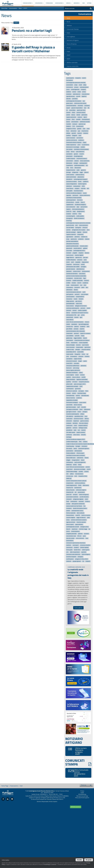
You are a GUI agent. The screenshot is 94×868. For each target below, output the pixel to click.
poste (85, 361)
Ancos (69, 48)
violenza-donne (80, 175)
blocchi (68, 529)
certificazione (70, 559)
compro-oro (70, 327)
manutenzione (79, 474)
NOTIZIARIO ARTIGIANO (74, 741)
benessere (69, 163)
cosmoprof (76, 545)
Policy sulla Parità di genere (82, 798)
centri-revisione (71, 138)
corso (68, 90)
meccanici (77, 287)
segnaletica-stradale (72, 400)
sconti (89, 469)
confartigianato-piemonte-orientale (76, 83)
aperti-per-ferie (81, 110)
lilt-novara (69, 449)
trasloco (87, 356)
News (20, 8)
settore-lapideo (84, 547)
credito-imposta (71, 159)
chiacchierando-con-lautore (82, 340)
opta (88, 518)
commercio (69, 547)
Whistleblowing (82, 794)
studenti (76, 547)
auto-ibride (69, 405)
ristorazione (70, 287)
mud (88, 129)
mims (83, 354)
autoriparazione (84, 87)
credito (68, 283)
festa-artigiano (86, 554)
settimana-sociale (85, 122)
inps (87, 538)
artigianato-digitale (78, 499)
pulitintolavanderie (79, 165)
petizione (77, 237)
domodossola (85, 396)
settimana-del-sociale (80, 103)
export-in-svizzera (85, 333)
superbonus (70, 165)
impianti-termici (71, 170)
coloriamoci (80, 458)
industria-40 (70, 492)
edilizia (68, 133)
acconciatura (70, 541)
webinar (69, 92)
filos (80, 442)
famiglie (78, 446)
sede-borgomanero (72, 485)
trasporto (78, 78)
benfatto (75, 423)
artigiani (77, 188)
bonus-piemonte (85, 161)
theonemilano (70, 515)
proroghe (83, 267)
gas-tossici (79, 301)
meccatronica (85, 94)
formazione (69, 80)
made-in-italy (70, 350)
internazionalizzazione (78, 209)
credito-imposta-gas (72, 442)
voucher (80, 133)
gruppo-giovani (77, 561)
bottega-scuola (83, 428)
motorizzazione (75, 531)
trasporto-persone (84, 382)
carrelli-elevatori (84, 497)
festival (85, 232)
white (83, 315)
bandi (75, 449)
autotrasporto (70, 78)
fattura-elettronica (85, 195)
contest (82, 375)
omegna (85, 412)
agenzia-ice (79, 258)
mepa (83, 336)
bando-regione (82, 184)
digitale (79, 232)
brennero (80, 200)
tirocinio (86, 280)
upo (79, 131)
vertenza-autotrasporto (73, 308)
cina (86, 416)
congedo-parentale (71, 534)
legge (81, 172)
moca (68, 520)
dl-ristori (75, 382)
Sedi (84, 3)
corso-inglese (70, 375)
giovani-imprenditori (77, 108)
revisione (87, 106)
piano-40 (69, 495)
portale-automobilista (72, 241)
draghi (80, 361)
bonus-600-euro (71, 458)
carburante (69, 426)
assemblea (72, 110)
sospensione (70, 483)
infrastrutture (70, 202)
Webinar (69, 25)
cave (85, 260)
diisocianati (78, 168)
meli (76, 476)
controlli (77, 336)
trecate (74, 283)
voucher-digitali (79, 255)
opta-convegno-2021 (80, 384)
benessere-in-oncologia (73, 147)
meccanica (69, 299)
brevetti (83, 435)
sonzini (16, 23)
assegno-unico (84, 527)
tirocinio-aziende (81, 522)
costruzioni (69, 419)
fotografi (75, 136)
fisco (68, 131)
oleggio (68, 460)
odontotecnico (80, 269)
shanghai (80, 557)
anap (76, 85)
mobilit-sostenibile (78, 280)
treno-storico (70, 306)
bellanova (69, 465)
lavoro (68, 122)
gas (81, 317)
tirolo (80, 485)
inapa (84, 142)
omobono (69, 508)
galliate (85, 248)
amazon (75, 495)
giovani (76, 154)
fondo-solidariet (71, 453)
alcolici (68, 511)
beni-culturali (80, 513)
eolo (75, 430)
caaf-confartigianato (80, 462)
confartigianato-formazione (74, 101)
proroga (69, 172)
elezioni (77, 161)
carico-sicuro (70, 255)
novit (75, 426)
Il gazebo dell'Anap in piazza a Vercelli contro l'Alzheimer (33, 49)
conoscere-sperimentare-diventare (76, 543)
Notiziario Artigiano (73, 40)
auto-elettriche (80, 152)
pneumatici (69, 156)
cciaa (68, 239)
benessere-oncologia (80, 469)
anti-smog (76, 368)
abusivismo (81, 177)
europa (68, 504)
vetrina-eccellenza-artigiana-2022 (76, 439)
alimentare (69, 290)
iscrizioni (86, 534)
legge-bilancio (70, 258)
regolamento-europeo (72, 386)
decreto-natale (70, 538)
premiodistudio (70, 304)
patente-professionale (72, 246)
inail (80, 136)
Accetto (79, 860)
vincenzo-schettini (85, 545)
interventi (69, 421)
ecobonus (81, 140)
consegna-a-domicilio (72, 409)
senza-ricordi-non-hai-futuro (74, 506)
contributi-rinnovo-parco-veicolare (76, 455)
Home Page (4, 8)
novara (68, 119)
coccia (85, 193)
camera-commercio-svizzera (79, 520)
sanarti (68, 112)
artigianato (75, 172)
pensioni (76, 333)
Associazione (59, 3)
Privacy (82, 791)
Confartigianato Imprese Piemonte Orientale (8, 3)
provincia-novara (78, 419)
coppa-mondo (78, 359)
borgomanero (81, 211)
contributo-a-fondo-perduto (74, 198)
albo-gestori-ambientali (78, 504)
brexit (80, 182)
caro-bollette (70, 336)
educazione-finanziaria (72, 244)
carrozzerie (69, 154)
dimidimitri (69, 179)
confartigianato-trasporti (80, 179)
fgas (85, 278)
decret (85, 338)
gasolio (79, 129)
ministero (84, 446)
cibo (85, 285)
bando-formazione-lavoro (80, 508)
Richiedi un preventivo (76, 807)
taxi (85, 108)
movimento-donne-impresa (74, 142)
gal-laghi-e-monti (71, 412)
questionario (78, 488)
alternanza (86, 485)
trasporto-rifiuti (83, 476)
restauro (75, 124)
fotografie (77, 354)
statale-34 (84, 237)
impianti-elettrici (83, 426)
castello (78, 119)
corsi (79, 145)
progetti (75, 253)
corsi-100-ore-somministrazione (75, 467)
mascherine (85, 131)
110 (73, 126)
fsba (80, 214)
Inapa (68, 51)
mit (67, 474)
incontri (82, 154)
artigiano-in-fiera (71, 129)
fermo (73, 152)
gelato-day (69, 338)
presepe (76, 329)
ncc (79, 430)
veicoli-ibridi (70, 317)
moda (79, 92)
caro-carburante (71, 207)
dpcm (85, 117)
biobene (69, 126)
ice (87, 165)
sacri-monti (85, 345)
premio (88, 467)
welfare (69, 136)
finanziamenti (86, 119)
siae (84, 129)
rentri (68, 262)
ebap (85, 85)
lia (89, 529)
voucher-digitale (71, 518)
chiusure (81, 356)
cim (67, 552)
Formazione (49, 3)
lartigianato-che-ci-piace (79, 230)
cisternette (69, 333)
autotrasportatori (71, 200)
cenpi (68, 152)
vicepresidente (80, 297)
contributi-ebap (82, 393)
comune (75, 428)
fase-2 (83, 202)
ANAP (68, 55)
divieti (75, 465)
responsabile (79, 347)
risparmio (69, 264)
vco (81, 285)
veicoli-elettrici (78, 248)
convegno (81, 391)
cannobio (76, 363)
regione (68, 209)
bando (78, 115)
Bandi (68, 22)
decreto (68, 99)
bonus (73, 115)
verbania (69, 423)
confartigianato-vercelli (73, 527)
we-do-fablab (70, 228)
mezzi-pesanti (75, 285)
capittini (69, 377)
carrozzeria (69, 359)
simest (74, 310)
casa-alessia (70, 320)
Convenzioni (39, 3)
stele (68, 285)
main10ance (70, 188)
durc (88, 230)
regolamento (70, 205)
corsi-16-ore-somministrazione (75, 322)
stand (88, 308)
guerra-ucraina (84, 421)
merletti (69, 124)
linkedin (81, 299)
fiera (73, 119)
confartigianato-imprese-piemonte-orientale (78, 223)
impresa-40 (70, 488)
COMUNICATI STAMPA (78, 762)
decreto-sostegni (71, 232)
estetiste (69, 94)
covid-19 (69, 211)
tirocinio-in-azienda (72, 391)
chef (81, 386)
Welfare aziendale (72, 62)
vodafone (86, 182)
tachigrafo (78, 228)
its (83, 561)
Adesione (77, 3)
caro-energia (84, 294)
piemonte (83, 366)
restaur (85, 442)
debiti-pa (69, 478)
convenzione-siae (71, 536)
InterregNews (71, 37)
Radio (68, 33)
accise (74, 92)
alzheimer (69, 186)
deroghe (78, 350)
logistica (84, 96)
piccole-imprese (71, 269)
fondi (68, 343)
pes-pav (86, 258)
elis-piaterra (70, 416)
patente (80, 534)
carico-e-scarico (86, 515)
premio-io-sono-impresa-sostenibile (76, 276)
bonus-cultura (76, 377)
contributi (75, 99)
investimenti (80, 126)
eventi (84, 78)
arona (68, 531)
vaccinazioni (70, 340)
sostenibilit (80, 352)
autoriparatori (83, 163)
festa (80, 465)
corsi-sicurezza (70, 347)
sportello (84, 552)
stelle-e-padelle (82, 310)
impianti (88, 561)
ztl (76, 492)
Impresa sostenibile (73, 66)
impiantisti (80, 234)
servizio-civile (78, 278)
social (77, 375)
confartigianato (75, 90)
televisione (87, 409)
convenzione (75, 122)
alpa (78, 207)
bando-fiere (77, 550)
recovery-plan (84, 246)
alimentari (73, 131)
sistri (86, 499)
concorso (80, 260)
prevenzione (81, 492)
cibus (81, 409)
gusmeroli (78, 389)
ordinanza (69, 435)
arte (68, 356)
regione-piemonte (71, 117)
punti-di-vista (70, 225)
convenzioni (70, 161)
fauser (87, 458)
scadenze (79, 398)
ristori (79, 412)
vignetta (69, 195)
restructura (76, 264)
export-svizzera (81, 432)
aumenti (77, 294)
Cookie (82, 793)
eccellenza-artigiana (80, 205)
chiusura (85, 228)
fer (84, 506)
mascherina (74, 343)
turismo (78, 345)
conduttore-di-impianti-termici (80, 313)
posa (84, 536)
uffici (83, 186)
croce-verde (83, 402)
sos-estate (69, 149)
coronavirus (70, 87)
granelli (74, 133)
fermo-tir (69, 368)
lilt (88, 108)
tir (67, 110)
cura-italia (69, 251)
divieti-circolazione (79, 218)
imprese (86, 133)
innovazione (74, 356)
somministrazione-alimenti (74, 292)
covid (80, 85)
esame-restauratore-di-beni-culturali (76, 481)
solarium (69, 561)
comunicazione (70, 297)
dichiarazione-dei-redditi (73, 267)
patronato (84, 115)
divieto (76, 290)
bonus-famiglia (70, 345)
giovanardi (69, 248)
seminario (75, 195)
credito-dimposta (71, 260)
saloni (81, 373)
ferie (72, 168)
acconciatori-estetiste (72, 497)
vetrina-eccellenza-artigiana (74, 193)
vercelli (78, 96)
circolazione (70, 278)
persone (83, 308)
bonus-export (70, 525)
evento (76, 317)
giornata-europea (71, 407)
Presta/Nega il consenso (50, 864)
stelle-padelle (80, 216)
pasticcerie (74, 239)
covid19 (78, 515)
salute (68, 324)
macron (69, 393)
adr (88, 188)
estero (74, 393)
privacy (76, 87)
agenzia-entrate (71, 522)
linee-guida (69, 550)
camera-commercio (72, 140)
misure (87, 322)
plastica (76, 327)
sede (78, 170)
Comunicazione (28, 3)
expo (74, 211)
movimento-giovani (84, 449)
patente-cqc (82, 124)
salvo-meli (79, 304)
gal (79, 315)
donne (68, 313)
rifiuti (73, 112)
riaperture (76, 421)
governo (83, 170)
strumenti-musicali (72, 361)
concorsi (69, 310)
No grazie (89, 860)
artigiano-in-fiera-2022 (82, 559)
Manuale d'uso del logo (82, 796)
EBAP (68, 59)
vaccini (79, 283)
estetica (75, 214)
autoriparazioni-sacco (77, 511)
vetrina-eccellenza (80, 483)
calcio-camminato (71, 177)
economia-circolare (72, 182)
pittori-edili (69, 384)
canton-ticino (77, 271)
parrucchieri (84, 207)
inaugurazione (76, 460)
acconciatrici (70, 451)
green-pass (70, 103)
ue (87, 354)
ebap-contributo (71, 379)
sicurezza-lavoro (78, 191)
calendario (74, 324)
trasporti (83, 90)
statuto (87, 239)
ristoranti (69, 499)
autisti (68, 115)
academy (83, 327)
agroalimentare (71, 96)
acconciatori (70, 85)
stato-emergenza (84, 495)
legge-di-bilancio (81, 518)
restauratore (77, 186)
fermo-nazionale (71, 513)
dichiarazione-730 (71, 315)
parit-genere (70, 294)
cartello (81, 472)
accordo (84, 407)
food (68, 501)
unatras (80, 117)
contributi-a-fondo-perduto (81, 149)
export (68, 108)
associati (81, 501)
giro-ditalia (69, 329)
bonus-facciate (70, 490)
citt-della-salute (71, 432)
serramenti (80, 138)
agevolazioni (70, 237)
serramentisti (86, 271)
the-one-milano (83, 423)
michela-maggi (83, 529)
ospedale (78, 262)
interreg (83, 188)
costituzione (74, 501)
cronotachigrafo (71, 216)
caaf (79, 407)
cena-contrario (80, 538)
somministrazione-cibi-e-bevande (75, 331)
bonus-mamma (71, 398)
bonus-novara (78, 405)
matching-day (70, 446)
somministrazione (71, 106)
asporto (82, 329)
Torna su (86, 785)
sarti (72, 262)
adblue (72, 474)
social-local (69, 469)
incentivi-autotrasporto (73, 414)
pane (83, 287)
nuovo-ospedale (83, 343)
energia (76, 163)
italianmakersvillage (72, 472)
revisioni (69, 253)
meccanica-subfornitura (73, 366)
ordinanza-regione (81, 490)
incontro (69, 280)
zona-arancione (83, 225)
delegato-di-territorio (81, 306)
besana (87, 253)
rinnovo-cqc (70, 476)
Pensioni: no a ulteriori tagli (32, 30)
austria (78, 396)
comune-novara (81, 112)
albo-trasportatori (75, 552)
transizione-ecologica (72, 402)
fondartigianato (78, 156)
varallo (77, 202)
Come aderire (78, 608)
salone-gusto (86, 550)
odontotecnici (77, 94)
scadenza (85, 283)
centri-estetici (70, 175)
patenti (86, 172)
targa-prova (85, 262)
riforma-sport (80, 453)
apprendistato (79, 525)
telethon (69, 545)
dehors (87, 419)
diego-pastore (70, 301)
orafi (84, 292)
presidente (69, 430)
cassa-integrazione (72, 184)
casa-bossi (82, 274)
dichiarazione (78, 451)
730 (68, 168)
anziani (86, 472)
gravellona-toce (79, 416)
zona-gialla (69, 191)
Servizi (69, 3)
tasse (83, 460)
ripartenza (75, 529)
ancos (84, 92)
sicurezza (80, 106)
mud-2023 (69, 363)
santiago (69, 437)
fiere (87, 391)
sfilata (82, 414)
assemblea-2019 (71, 352)
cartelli (83, 377)
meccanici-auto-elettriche (73, 554)
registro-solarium (71, 234)
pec (87, 287)
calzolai (83, 147)
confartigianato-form (79, 251)
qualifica (69, 382)
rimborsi (87, 501)
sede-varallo (70, 354)
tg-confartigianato (84, 324)
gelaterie (69, 428)
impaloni (81, 253)
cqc (84, 101)
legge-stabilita (78, 338)
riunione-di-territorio (72, 274)
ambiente (81, 239)
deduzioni (69, 271)
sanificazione (70, 389)
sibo (88, 327)
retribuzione (70, 462)
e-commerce (85, 145)
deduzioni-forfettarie (72, 373)
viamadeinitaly (70, 396)
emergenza (69, 218)
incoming (69, 221)
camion (68, 230)
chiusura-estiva (86, 350)
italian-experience (71, 145)
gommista (87, 347)
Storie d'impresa (72, 44)
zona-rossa (76, 435)
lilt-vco (79, 536)
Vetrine (89, 3)
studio (75, 299)
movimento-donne (82, 159)
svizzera (69, 214)
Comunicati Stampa (73, 29)
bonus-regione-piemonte (73, 370)
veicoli (83, 264)
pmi (77, 225)
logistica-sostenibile (82, 379)
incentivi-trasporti (71, 557)
